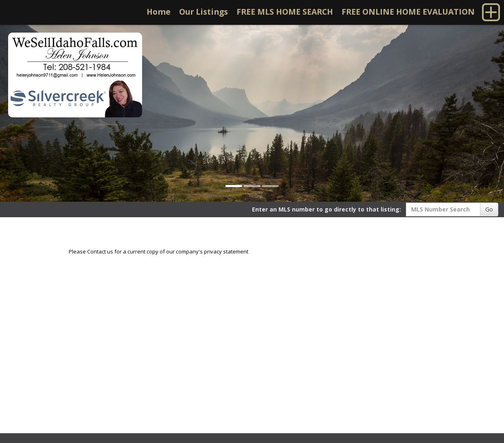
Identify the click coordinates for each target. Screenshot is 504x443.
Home (159, 12)
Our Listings (204, 12)
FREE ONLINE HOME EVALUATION (408, 12)
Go (489, 209)
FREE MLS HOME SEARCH (285, 12)
